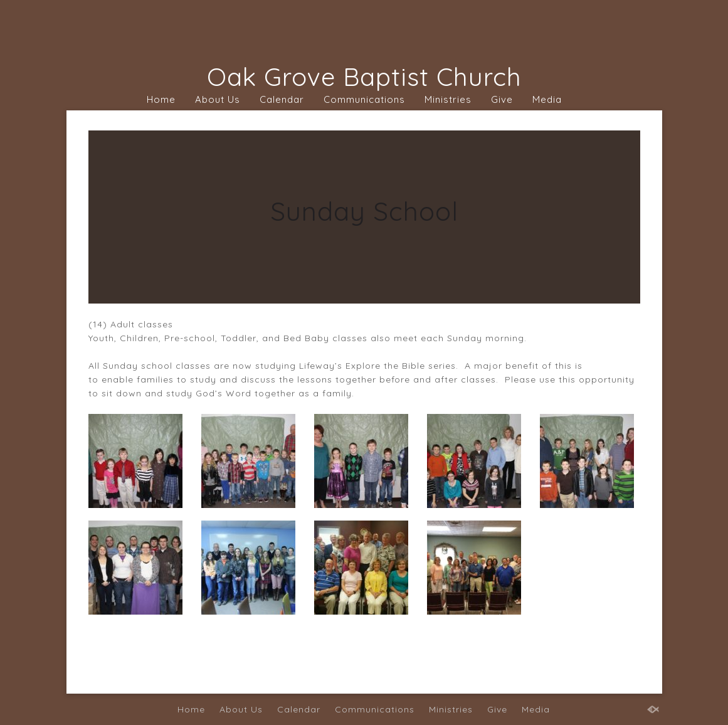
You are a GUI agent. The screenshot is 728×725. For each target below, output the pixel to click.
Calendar (282, 99)
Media (547, 99)
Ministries (448, 99)
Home (161, 99)
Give (502, 99)
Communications (364, 99)
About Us (218, 99)
